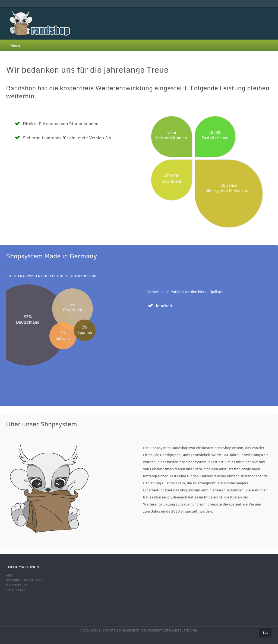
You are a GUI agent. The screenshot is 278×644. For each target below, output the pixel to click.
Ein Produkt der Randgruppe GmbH (170, 630)
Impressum (15, 590)
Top (265, 632)
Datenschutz (17, 585)
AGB (9, 575)
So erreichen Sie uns (24, 580)
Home (15, 45)
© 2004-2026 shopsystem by (109, 630)
